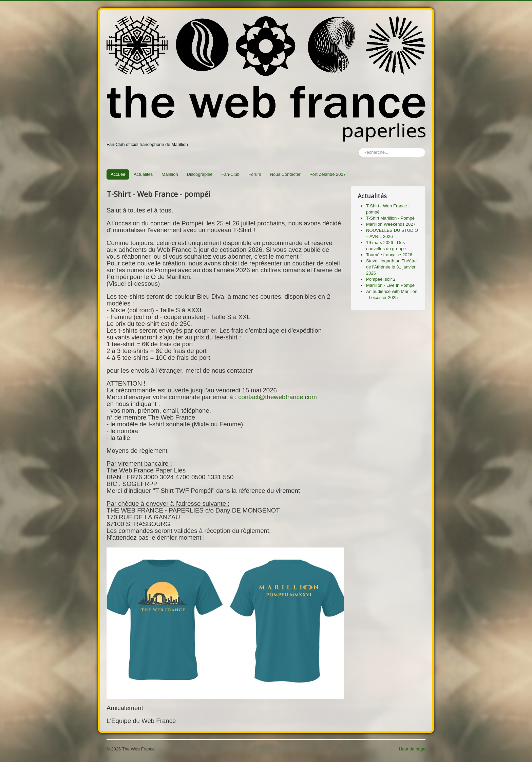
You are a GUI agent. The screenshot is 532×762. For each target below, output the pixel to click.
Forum (255, 174)
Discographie (200, 174)
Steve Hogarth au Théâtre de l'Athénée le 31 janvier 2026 (391, 267)
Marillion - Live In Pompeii (391, 285)
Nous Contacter (285, 174)
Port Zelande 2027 (328, 174)
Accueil (118, 174)
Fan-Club (231, 174)
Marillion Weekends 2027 (391, 224)
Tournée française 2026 (389, 255)
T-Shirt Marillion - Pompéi (391, 218)
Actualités (143, 174)
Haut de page (412, 749)
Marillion (170, 174)
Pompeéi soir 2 (381, 279)
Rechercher (358, 148)
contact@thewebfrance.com (278, 397)
